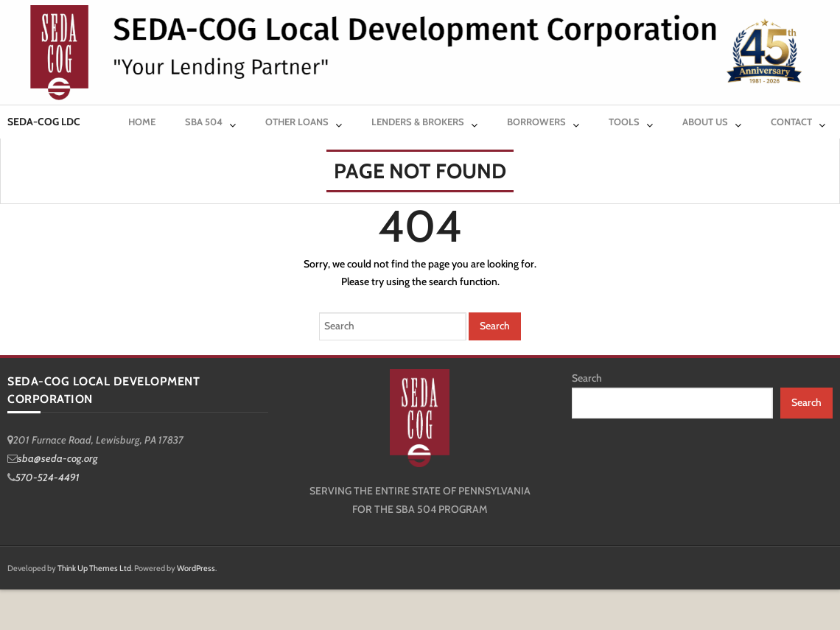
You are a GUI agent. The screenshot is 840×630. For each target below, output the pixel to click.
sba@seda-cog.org (58, 458)
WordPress (196, 568)
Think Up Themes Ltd (94, 568)
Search (587, 378)
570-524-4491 (48, 477)
